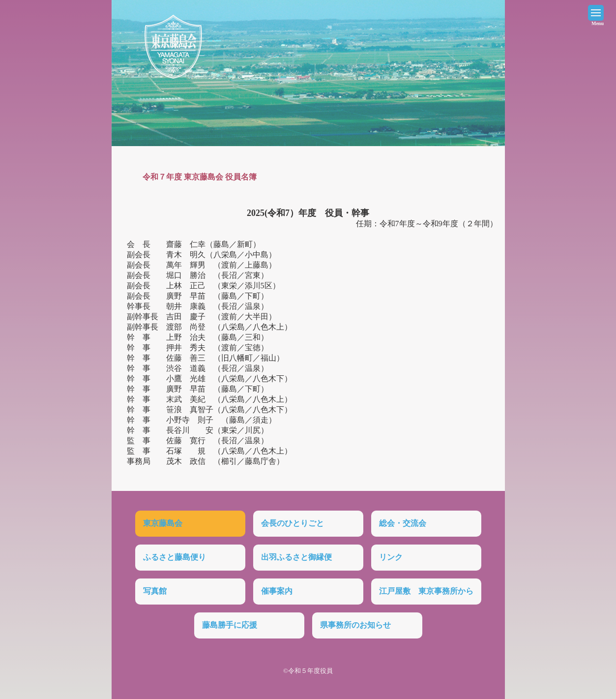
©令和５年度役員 (308, 671)
